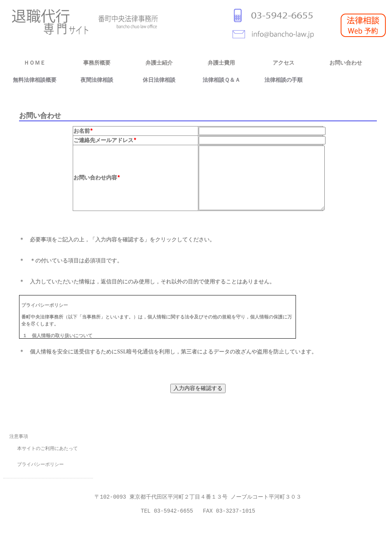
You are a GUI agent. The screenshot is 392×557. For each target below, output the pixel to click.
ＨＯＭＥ (35, 63)
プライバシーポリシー (40, 469)
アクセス (283, 63)
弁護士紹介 (159, 63)
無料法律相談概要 (35, 80)
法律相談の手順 (283, 80)
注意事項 (19, 440)
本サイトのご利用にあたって (47, 453)
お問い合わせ (346, 63)
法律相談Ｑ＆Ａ (221, 80)
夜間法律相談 (97, 80)
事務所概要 (97, 63)
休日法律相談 (159, 80)
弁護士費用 (221, 63)
